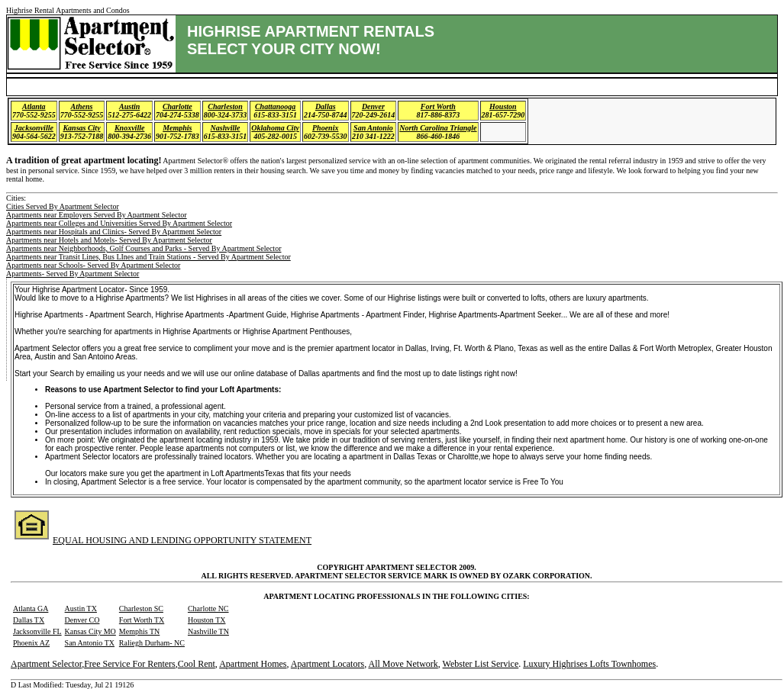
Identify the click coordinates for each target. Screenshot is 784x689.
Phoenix (325, 128)
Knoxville (129, 128)
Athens (82, 106)
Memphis (177, 128)
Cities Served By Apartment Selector (63, 206)
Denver (373, 106)
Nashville (226, 128)
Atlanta (34, 106)
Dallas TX (29, 620)
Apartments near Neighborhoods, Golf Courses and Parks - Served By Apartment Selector (144, 248)
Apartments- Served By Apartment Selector (73, 274)
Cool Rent (197, 664)
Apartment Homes (253, 664)
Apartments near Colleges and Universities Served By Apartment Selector (119, 223)
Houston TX (207, 620)
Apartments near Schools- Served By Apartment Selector (93, 265)
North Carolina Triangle (438, 128)
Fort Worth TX (142, 620)
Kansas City (81, 128)
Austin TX (81, 609)
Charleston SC (141, 609)
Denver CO (82, 620)
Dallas (326, 106)
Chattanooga (275, 106)
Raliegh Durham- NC (152, 643)
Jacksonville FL (37, 631)
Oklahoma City (275, 128)
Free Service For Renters (130, 664)
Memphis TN (139, 631)
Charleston (225, 106)
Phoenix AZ (31, 643)
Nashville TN (208, 631)
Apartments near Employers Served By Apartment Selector (97, 215)
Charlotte (177, 106)
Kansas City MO (90, 631)
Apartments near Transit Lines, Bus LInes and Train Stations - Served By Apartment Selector (148, 257)
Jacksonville (34, 128)
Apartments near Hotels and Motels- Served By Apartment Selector (109, 240)
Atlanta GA (31, 609)
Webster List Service (481, 664)
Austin (129, 106)
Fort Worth (438, 106)
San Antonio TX (90, 643)
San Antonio (373, 128)
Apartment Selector (46, 664)
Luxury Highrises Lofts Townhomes (589, 664)
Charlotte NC (208, 609)
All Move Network (403, 664)
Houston (503, 106)
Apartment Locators (327, 664)
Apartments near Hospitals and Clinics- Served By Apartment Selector (114, 232)
